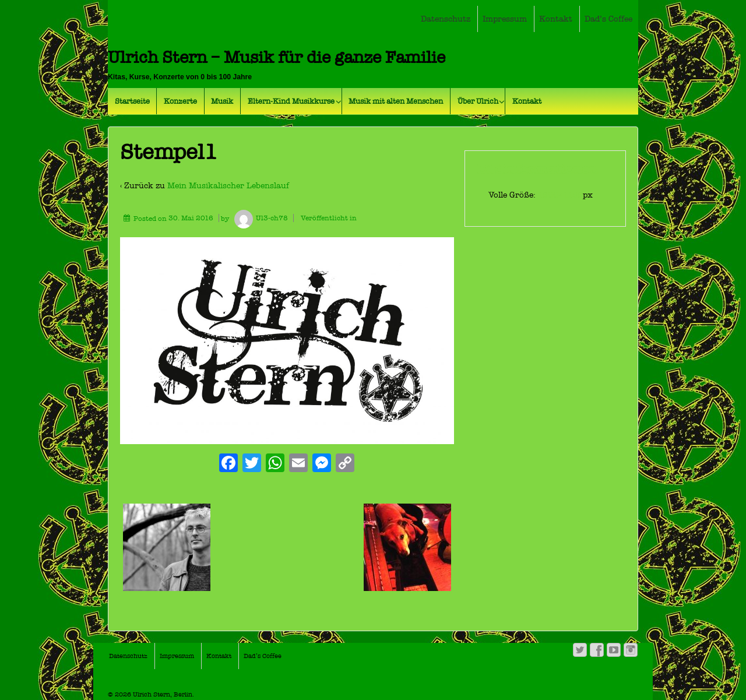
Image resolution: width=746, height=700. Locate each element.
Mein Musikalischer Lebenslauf (228, 186)
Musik (222, 101)
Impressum (505, 19)
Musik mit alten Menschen (396, 101)
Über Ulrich (478, 101)
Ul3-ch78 (259, 218)
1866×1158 (560, 195)
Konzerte (180, 101)
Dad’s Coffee (608, 19)
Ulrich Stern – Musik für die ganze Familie (277, 57)
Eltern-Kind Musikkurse (291, 101)
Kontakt (556, 19)
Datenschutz (446, 19)
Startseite (132, 101)
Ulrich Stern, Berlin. (163, 694)
